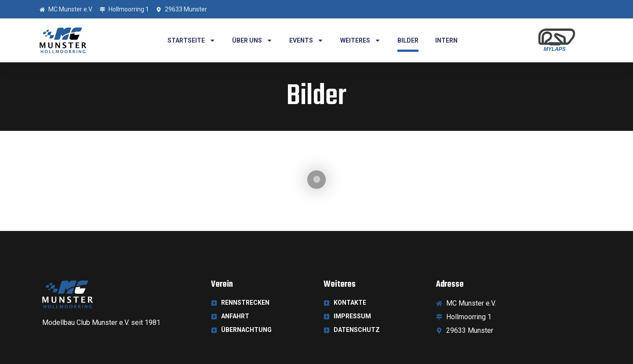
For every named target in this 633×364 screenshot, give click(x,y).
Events (306, 40)
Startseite (191, 40)
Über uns (252, 40)
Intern (446, 40)
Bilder (408, 40)
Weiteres (360, 40)
